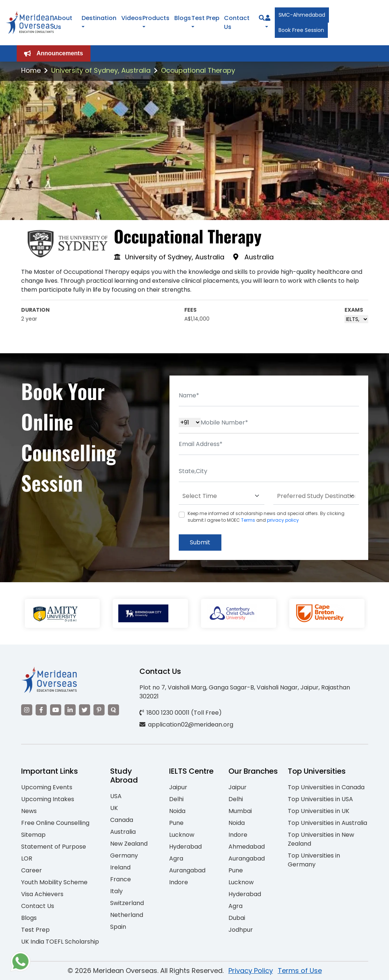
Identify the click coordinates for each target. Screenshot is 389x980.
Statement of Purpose (54, 847)
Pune (176, 823)
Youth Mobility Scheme (54, 882)
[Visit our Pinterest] (99, 710)
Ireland (120, 867)
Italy (116, 891)
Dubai (237, 918)
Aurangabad (187, 870)
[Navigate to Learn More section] (268, 18)
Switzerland (127, 903)
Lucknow (182, 835)
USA (116, 796)
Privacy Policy (251, 971)
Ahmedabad (247, 847)
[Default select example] (222, 496)
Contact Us (38, 906)
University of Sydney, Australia (101, 70)
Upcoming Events (47, 787)
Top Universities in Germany (314, 860)
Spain (118, 927)
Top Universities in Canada (326, 787)
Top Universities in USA (320, 799)
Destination (99, 18)
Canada (122, 820)
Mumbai (240, 811)
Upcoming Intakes (48, 799)
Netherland (127, 915)
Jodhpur (241, 930)
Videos (132, 18)
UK (114, 808)
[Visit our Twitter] (85, 710)
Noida (177, 811)
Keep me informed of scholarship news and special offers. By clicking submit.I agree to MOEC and (266, 517)
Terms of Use (300, 971)
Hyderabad (185, 847)
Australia (123, 832)
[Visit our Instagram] (27, 710)
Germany (124, 856)
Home (31, 70)
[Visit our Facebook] (41, 710)
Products (156, 18)
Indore (179, 882)
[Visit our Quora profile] (113, 710)
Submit (200, 542)
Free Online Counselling (55, 823)
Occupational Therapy (198, 70)
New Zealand (129, 844)
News (29, 811)
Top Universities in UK (319, 811)
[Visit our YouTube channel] (56, 710)
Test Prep (205, 18)
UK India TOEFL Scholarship (60, 942)
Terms (248, 520)
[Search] (262, 18)
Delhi (176, 799)
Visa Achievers (42, 894)
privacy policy (283, 520)
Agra (176, 858)
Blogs (183, 18)
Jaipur (178, 787)
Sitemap (33, 835)
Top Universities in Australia (327, 823)
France (121, 879)
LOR (27, 858)
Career (32, 870)
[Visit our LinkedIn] (70, 710)
